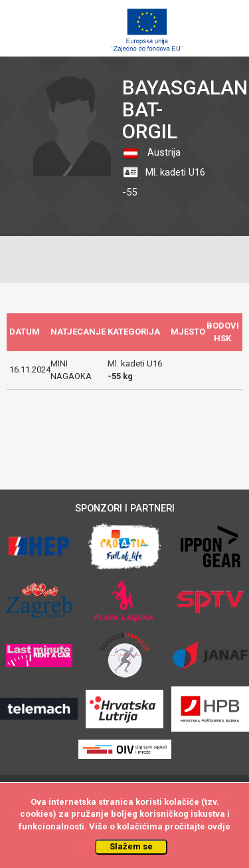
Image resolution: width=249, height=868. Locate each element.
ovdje (219, 826)
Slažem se (131, 846)
